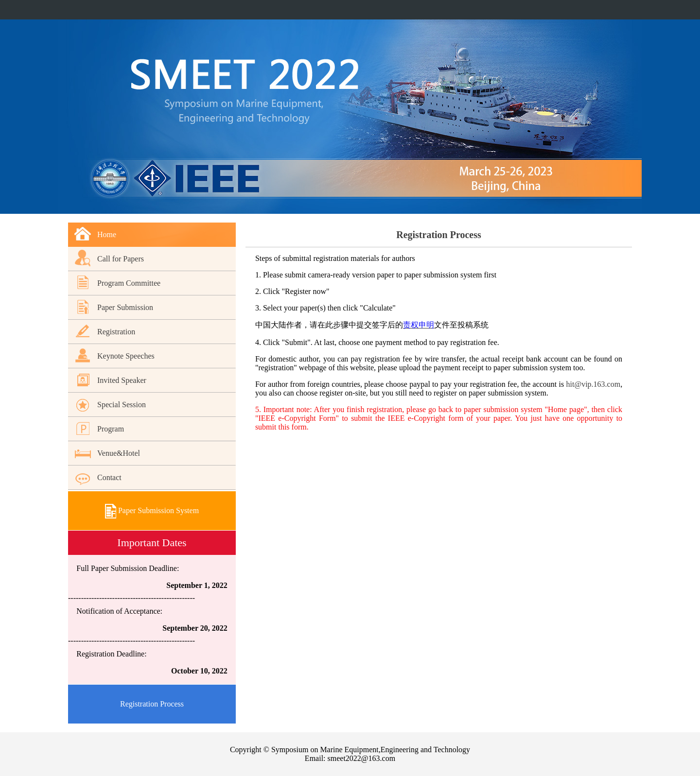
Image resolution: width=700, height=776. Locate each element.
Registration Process (152, 704)
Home (107, 234)
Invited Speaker (122, 380)
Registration (116, 332)
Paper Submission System (152, 510)
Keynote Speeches (126, 356)
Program (111, 429)
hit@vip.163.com (594, 384)
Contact (109, 477)
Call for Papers (121, 259)
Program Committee (129, 283)
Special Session (122, 405)
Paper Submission (125, 307)
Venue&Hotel (119, 453)
